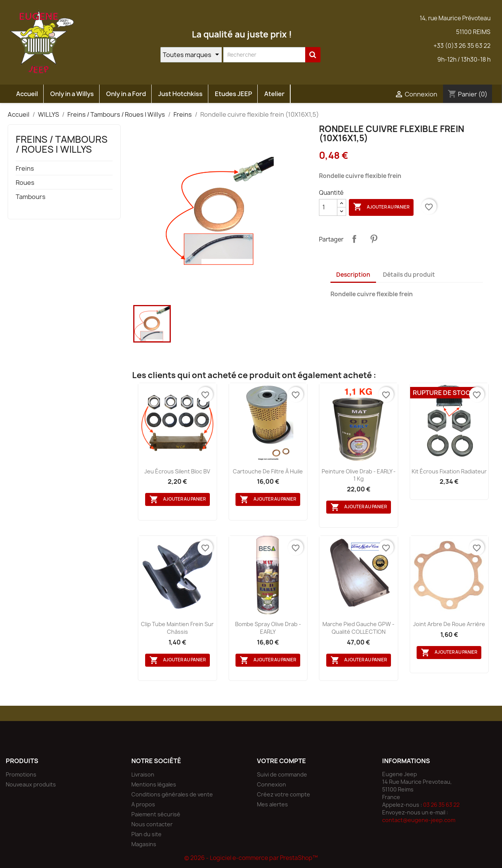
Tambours (31, 197)
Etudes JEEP (233, 94)
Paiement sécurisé (156, 814)
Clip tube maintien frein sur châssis (177, 628)
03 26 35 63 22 (441, 805)
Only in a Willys (72, 94)
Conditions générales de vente (172, 794)
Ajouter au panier (381, 207)
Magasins (144, 844)
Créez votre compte (284, 794)
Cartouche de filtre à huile (268, 471)
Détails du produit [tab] (409, 275)
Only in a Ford (126, 94)
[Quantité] (328, 207)
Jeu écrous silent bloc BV (177, 471)
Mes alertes (272, 804)
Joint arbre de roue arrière (449, 624)
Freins (25, 169)
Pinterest (374, 239)
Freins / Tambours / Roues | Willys (62, 144)
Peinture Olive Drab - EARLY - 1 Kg (359, 475)
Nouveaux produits (31, 784)
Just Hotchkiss (180, 94)
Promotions (21, 774)
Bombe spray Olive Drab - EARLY (268, 628)
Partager (354, 239)
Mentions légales (154, 784)
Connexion (271, 784)
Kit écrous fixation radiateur (449, 471)
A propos (143, 804)
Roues (25, 183)
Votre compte (281, 761)
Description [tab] (353, 275)
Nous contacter (152, 824)
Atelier (274, 94)
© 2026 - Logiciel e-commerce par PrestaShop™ (251, 858)
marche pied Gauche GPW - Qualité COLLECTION (358, 628)
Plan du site (146, 834)
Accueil (27, 94)
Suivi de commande (282, 774)
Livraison (143, 774)
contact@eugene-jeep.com (419, 820)
